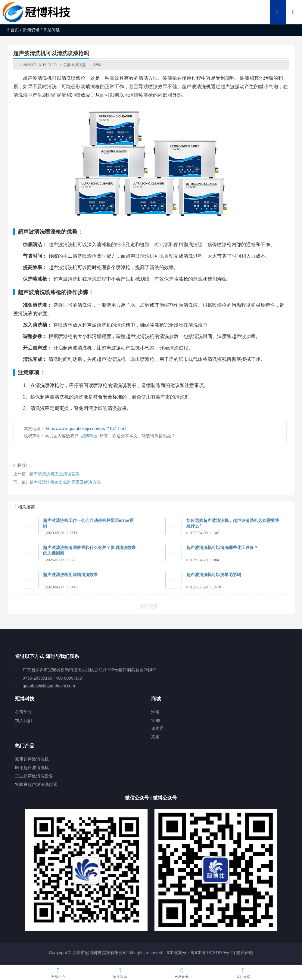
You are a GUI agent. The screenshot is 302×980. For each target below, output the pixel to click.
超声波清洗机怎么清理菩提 (54, 474)
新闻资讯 (31, 30)
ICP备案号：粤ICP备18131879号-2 (199, 953)
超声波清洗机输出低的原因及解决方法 (65, 482)
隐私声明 (245, 953)
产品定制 (182, 973)
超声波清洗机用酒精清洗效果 (70, 575)
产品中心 (59, 973)
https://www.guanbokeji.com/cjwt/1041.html (86, 429)
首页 (13, 30)
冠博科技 (89, 436)
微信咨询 (120, 973)
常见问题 (79, 65)
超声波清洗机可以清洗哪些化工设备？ (222, 547)
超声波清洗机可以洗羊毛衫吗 (214, 575)
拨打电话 (244, 973)
